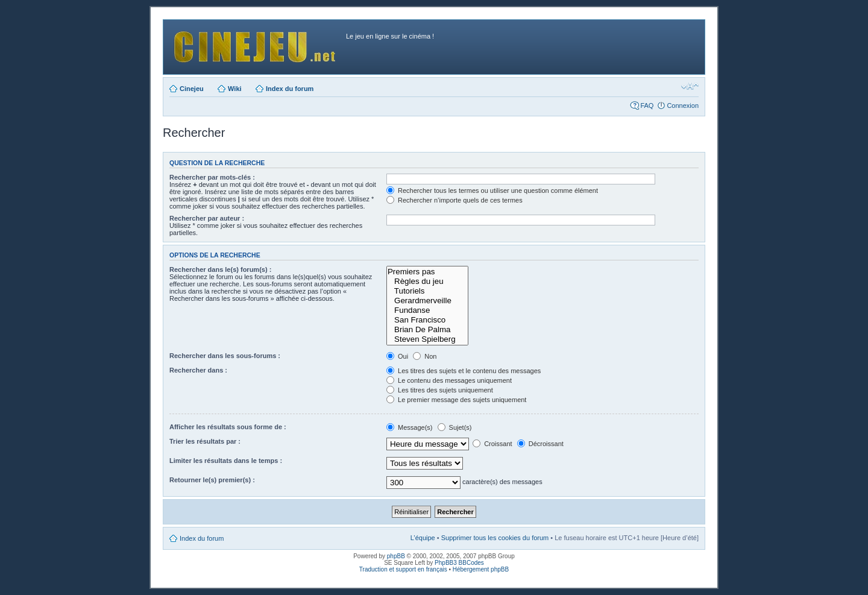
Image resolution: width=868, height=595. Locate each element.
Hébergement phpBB (481, 569)
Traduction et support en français (403, 569)
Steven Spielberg (427, 339)
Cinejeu (192, 89)
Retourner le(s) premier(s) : (212, 480)
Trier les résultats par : (205, 441)
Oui (397, 356)
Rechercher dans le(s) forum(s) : (220, 269)
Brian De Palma (427, 330)
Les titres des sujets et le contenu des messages (464, 371)
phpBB (396, 556)
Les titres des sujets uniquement (440, 390)
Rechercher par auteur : (207, 218)
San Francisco (427, 320)
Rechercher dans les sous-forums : (225, 356)
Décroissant (540, 444)
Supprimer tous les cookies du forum (495, 538)
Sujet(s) (455, 427)
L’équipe (423, 538)
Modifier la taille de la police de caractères (690, 86)
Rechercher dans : (198, 370)
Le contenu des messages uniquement (449, 380)
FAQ (647, 105)
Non (425, 356)
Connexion (683, 105)
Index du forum (290, 89)
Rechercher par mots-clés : (212, 177)
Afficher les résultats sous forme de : (228, 427)
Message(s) (410, 427)
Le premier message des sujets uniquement (456, 400)
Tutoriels (427, 291)
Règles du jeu (427, 282)
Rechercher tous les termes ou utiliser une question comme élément (492, 190)
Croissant (492, 444)
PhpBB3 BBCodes (459, 563)
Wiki (235, 89)
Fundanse (427, 310)
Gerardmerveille (427, 301)
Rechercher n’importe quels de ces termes (454, 200)
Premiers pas (427, 272)
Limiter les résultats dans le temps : (226, 461)
